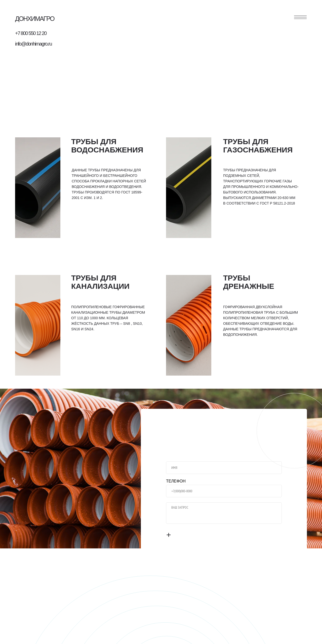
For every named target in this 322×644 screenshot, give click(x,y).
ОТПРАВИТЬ (186, 535)
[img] (38, 188)
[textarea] (224, 513)
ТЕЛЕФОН (176, 481)
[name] (224, 468)
